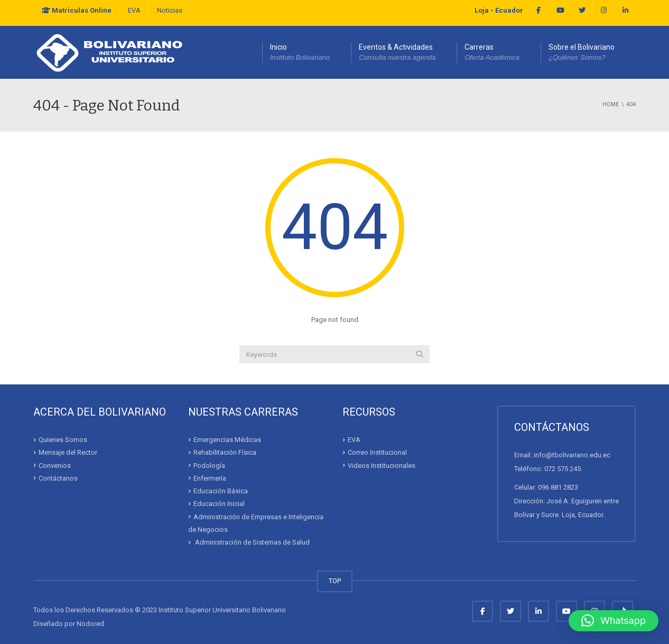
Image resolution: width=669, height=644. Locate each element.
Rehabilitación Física (225, 452)
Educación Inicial (219, 504)
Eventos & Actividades (397, 53)
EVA (134, 10)
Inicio (300, 53)
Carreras (492, 53)
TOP (335, 581)
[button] (614, 621)
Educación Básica (221, 491)
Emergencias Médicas (227, 440)
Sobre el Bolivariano (582, 53)
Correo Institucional (377, 452)
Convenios (55, 465)
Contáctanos (58, 478)
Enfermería (210, 478)
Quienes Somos (63, 440)
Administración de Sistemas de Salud (252, 542)
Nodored (90, 624)
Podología (209, 465)
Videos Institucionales (382, 465)
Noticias (170, 10)
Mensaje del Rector (68, 452)
